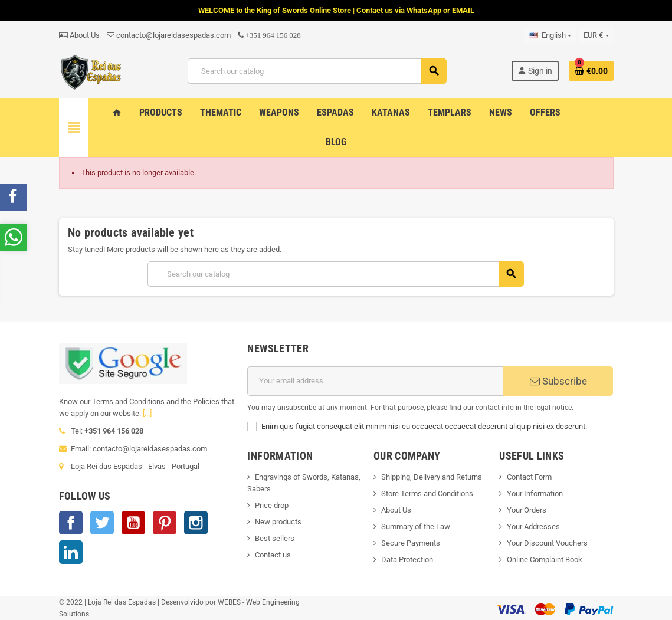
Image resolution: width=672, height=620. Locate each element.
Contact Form (529, 477)
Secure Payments (411, 543)
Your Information (535, 493)
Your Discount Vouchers (547, 543)
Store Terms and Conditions (427, 493)
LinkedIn (71, 552)
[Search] (317, 71)
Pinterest (165, 523)
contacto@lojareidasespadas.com (169, 35)
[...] (147, 413)
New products (278, 522)
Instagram (196, 523)
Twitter (102, 523)
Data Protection (407, 560)
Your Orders (527, 510)
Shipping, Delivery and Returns (432, 477)
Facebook (71, 523)
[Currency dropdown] (596, 35)
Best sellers (275, 538)
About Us (79, 35)
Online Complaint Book (545, 560)
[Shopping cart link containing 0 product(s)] (591, 71)
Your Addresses (533, 526)
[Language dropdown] (550, 35)
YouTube (133, 523)
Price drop (272, 505)
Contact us (273, 555)
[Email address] (375, 381)
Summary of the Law (416, 526)
